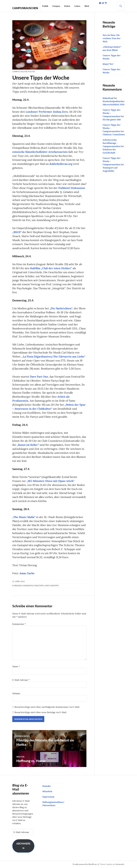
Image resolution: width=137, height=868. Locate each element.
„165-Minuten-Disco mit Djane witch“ (50, 481)
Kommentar (19, 624)
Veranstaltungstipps (34, 586)
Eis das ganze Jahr (112, 119)
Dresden (18, 586)
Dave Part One (39, 377)
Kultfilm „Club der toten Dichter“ (51, 268)
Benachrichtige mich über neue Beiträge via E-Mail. (41, 712)
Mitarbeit (47, 791)
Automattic (120, 864)
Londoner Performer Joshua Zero (47, 112)
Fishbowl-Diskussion (72, 188)
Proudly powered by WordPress (85, 864)
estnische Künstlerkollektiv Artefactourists (40, 152)
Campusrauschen (25, 8)
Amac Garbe (27, 573)
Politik (45, 4)
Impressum (48, 797)
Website (16, 693)
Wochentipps (52, 586)
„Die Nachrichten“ (61, 308)
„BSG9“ (17, 232)
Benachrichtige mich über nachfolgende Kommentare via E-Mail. (47, 707)
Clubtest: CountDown (114, 134)
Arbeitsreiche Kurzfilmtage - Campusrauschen (112, 143)
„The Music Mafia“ (24, 517)
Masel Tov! (108, 64)
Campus (56, 4)
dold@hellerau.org (61, 164)
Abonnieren (23, 846)
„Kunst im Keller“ (28, 445)
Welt (87, 4)
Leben (77, 4)
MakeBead (108, 98)
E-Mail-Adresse (21, 680)
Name (16, 666)
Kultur (67, 4)
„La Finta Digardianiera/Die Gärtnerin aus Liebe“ (54, 356)
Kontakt (47, 786)
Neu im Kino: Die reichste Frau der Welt (112, 38)
